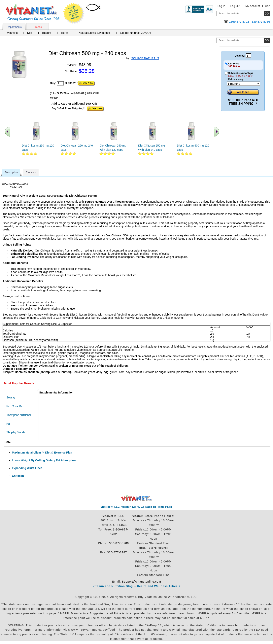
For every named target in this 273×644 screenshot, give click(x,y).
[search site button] (267, 40)
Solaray (11, 397)
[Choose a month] (243, 84)
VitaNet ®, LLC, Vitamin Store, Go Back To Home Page (136, 507)
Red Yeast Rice (15, 406)
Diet (30, 33)
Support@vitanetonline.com (141, 582)
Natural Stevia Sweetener (94, 33)
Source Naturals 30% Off (136, 33)
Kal (8, 424)
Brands (38, 27)
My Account (253, 6)
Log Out (235, 6)
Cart (268, 6)
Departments (14, 27)
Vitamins (12, 33)
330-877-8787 (117, 552)
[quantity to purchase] (60, 83)
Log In (221, 6)
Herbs (65, 33)
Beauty (47, 33)
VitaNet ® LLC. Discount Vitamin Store (136, 498)
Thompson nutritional (18, 415)
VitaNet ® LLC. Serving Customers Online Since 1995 (33, 13)
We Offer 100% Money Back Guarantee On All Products (74, 13)
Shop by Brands (17, 432)
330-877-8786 (119, 543)
